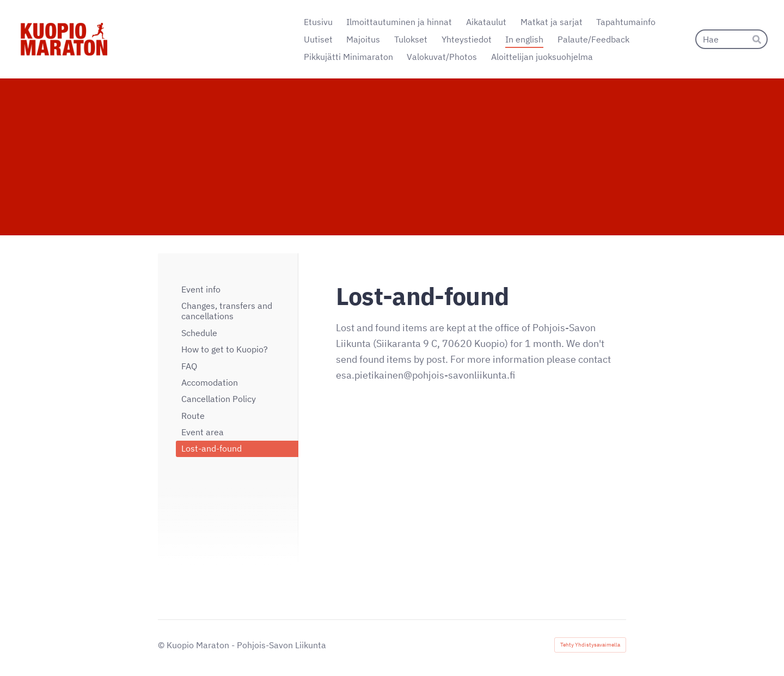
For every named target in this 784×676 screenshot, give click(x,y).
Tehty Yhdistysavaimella (590, 645)
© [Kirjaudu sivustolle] (162, 645)
